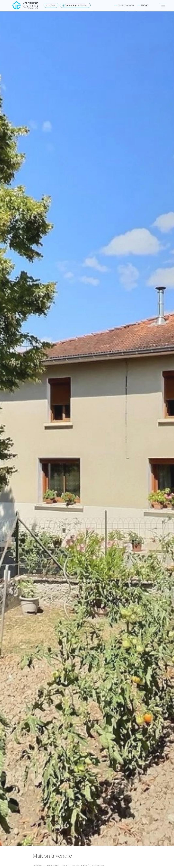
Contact (143, 5)
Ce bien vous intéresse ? (75, 5)
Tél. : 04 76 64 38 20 (124, 5)
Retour (51, 5)
